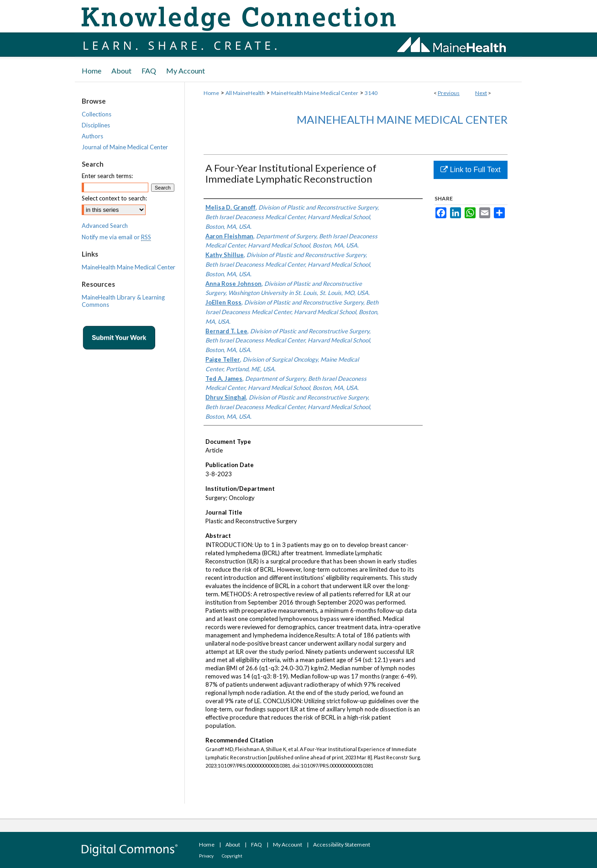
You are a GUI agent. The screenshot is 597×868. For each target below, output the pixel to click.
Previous (449, 93)
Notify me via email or (116, 237)
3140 (371, 93)
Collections (97, 114)
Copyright (232, 856)
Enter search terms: (107, 176)
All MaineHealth (245, 93)
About (233, 844)
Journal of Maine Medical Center (125, 147)
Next (481, 93)
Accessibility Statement (342, 844)
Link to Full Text (470, 170)
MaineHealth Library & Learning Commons (123, 301)
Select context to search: (114, 198)
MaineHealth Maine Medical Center (315, 93)
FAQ (257, 844)
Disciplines (96, 125)
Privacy (206, 856)
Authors (92, 136)
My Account (288, 844)
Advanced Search (105, 226)
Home (211, 93)
